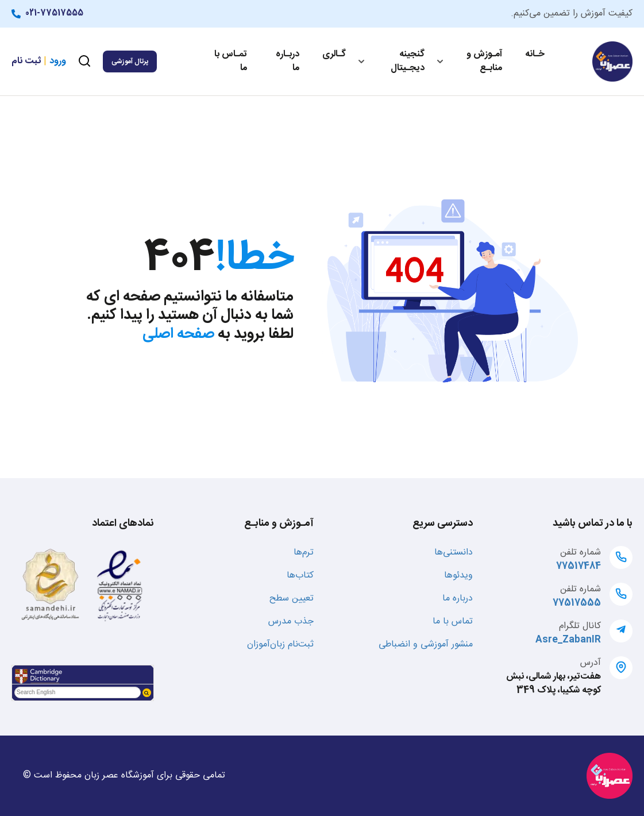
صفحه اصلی (178, 334)
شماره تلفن (581, 553)
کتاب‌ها (300, 576)
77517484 (579, 566)
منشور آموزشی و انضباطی (426, 644)
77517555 (577, 603)
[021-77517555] (18, 14)
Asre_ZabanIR (568, 640)
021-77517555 (54, 13)
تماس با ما (453, 621)
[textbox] (78, 692)
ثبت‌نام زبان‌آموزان (280, 644)
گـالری (334, 54)
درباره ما (458, 598)
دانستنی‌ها (454, 553)
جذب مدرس (291, 621)
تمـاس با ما (231, 61)
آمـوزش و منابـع (484, 61)
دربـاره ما (288, 61)
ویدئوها (458, 576)
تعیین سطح (292, 598)
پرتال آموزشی (130, 61)
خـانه (535, 54)
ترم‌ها (304, 553)
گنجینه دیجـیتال (408, 61)
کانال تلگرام (580, 626)
